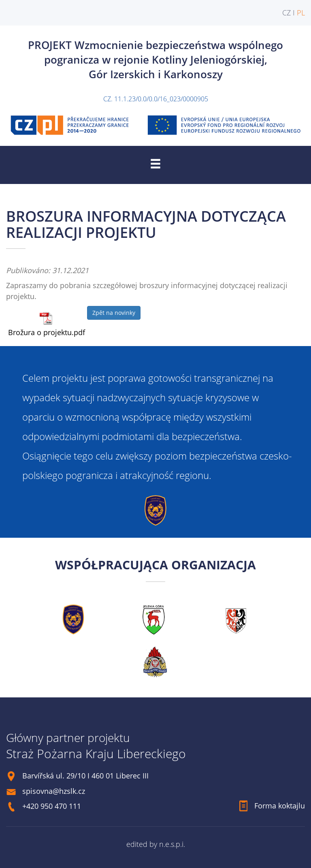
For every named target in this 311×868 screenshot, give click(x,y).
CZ (287, 13)
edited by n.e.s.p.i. (156, 844)
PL (301, 13)
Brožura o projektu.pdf (47, 332)
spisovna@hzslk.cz (54, 791)
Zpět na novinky (114, 313)
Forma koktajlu (280, 806)
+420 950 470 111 (52, 806)
